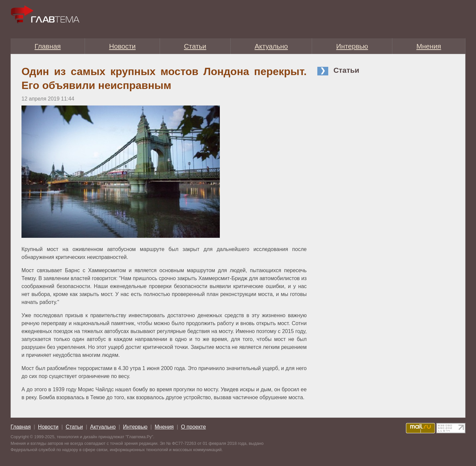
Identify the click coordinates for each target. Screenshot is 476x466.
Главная (48, 46)
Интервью (352, 46)
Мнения (429, 46)
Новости (122, 46)
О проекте (193, 427)
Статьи (195, 46)
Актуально (271, 46)
